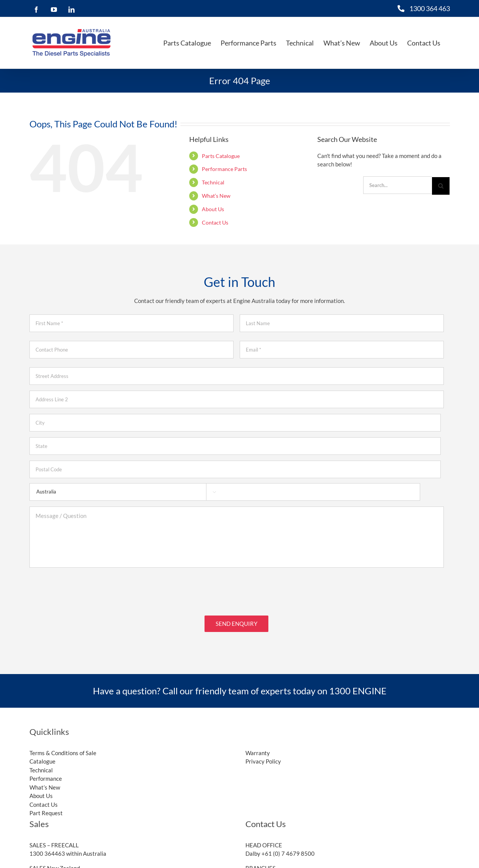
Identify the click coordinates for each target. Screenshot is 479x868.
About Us (213, 209)
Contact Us (215, 222)
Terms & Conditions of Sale (63, 753)
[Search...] (398, 185)
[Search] (441, 186)
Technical (213, 182)
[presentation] (88, 588)
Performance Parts (224, 169)
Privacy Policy (263, 761)
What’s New (216, 196)
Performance (46, 778)
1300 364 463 (430, 8)
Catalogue (42, 761)
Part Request (46, 813)
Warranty (258, 753)
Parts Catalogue (221, 156)
